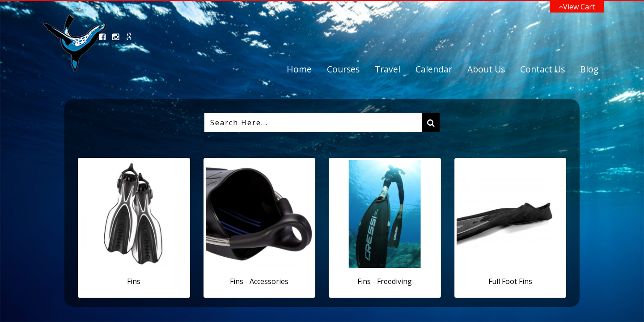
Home (299, 69)
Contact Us (542, 69)
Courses (343, 69)
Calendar (434, 69)
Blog (589, 69)
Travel (388, 69)
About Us (486, 69)
